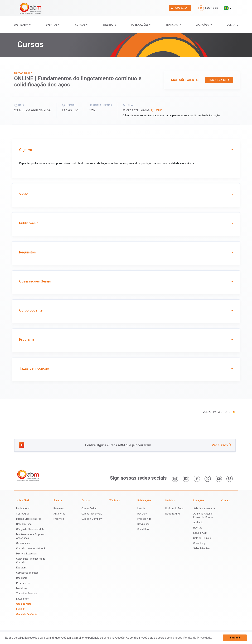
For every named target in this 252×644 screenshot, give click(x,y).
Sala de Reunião (202, 538)
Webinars (110, 25)
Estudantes (22, 599)
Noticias (172, 25)
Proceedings (144, 519)
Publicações (140, 25)
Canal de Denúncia (27, 614)
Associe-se (179, 8)
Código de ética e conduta (30, 529)
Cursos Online (89, 508)
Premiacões (23, 583)
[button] (228, 8)
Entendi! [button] (235, 638)
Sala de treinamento (204, 508)
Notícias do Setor (175, 508)
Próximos (59, 519)
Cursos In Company (92, 519)
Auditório (198, 522)
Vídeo (126, 194)
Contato (233, 25)
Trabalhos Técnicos (27, 594)
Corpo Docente (126, 310)
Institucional (23, 508)
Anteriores (59, 514)
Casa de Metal (24, 604)
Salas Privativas (202, 548)
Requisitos (126, 252)
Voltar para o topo (219, 412)
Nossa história (24, 524)
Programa (126, 339)
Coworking (199, 543)
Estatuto (21, 609)
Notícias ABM (173, 514)
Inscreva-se (219, 80)
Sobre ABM (21, 25)
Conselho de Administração (31, 548)
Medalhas (22, 588)
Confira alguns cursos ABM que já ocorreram (125, 445)
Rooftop (198, 528)
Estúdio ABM (200, 533)
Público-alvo (126, 223)
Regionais (22, 578)
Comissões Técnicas (27, 573)
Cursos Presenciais (92, 514)
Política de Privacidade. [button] (198, 638)
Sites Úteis (143, 529)
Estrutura (21, 568)
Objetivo (126, 150)
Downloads (143, 524)
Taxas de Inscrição (126, 368)
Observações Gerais (126, 281)
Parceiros (59, 508)
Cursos (80, 25)
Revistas (142, 514)
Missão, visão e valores (29, 519)
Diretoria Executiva (26, 554)
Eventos (52, 25)
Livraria (141, 508)
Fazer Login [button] (208, 8)
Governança (23, 543)
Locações (202, 25)
